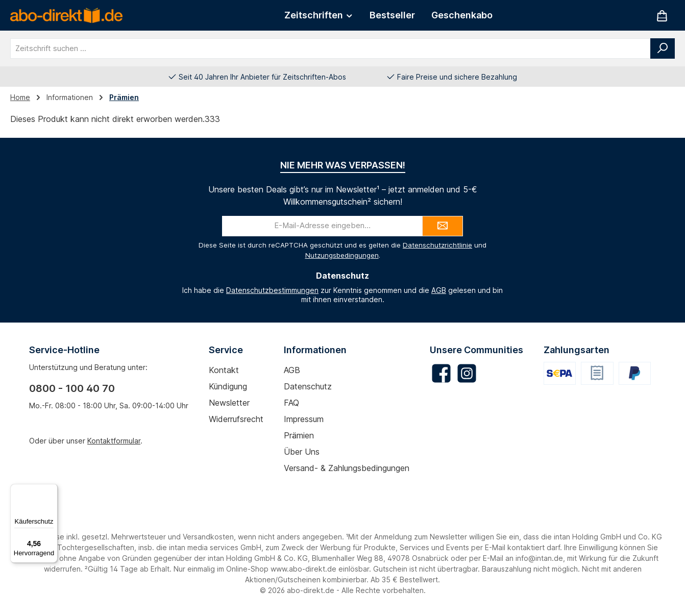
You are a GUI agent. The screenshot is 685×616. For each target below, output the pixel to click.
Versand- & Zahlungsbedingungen (347, 468)
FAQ (291, 403)
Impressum (304, 419)
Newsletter (229, 403)
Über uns (302, 452)
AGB (439, 290)
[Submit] (443, 226)
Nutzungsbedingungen (342, 255)
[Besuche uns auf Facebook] (441, 373)
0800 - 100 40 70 (72, 388)
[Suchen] (663, 48)
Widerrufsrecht (236, 419)
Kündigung (228, 386)
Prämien (299, 435)
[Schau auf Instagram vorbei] (467, 373)
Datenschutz (308, 386)
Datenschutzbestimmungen (272, 290)
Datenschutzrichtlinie (437, 245)
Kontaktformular (114, 441)
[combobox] (331, 48)
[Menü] (52, 490)
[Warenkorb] (662, 16)
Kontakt (224, 370)
